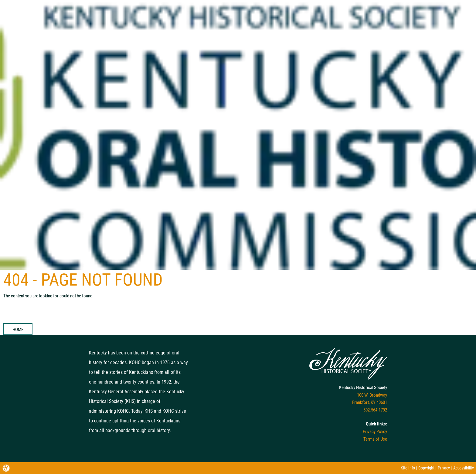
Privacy (444, 468)
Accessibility (464, 468)
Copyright (426, 468)
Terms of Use (375, 439)
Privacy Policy (375, 432)
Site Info (408, 468)
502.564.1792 (375, 410)
